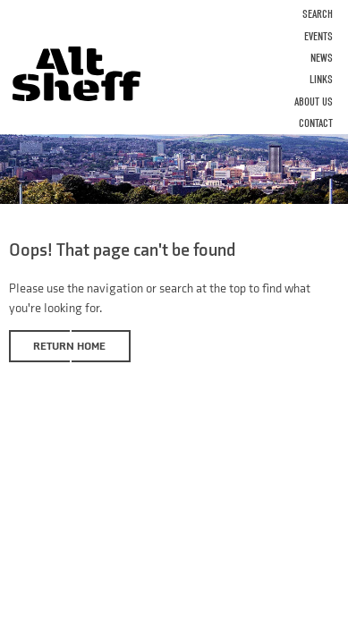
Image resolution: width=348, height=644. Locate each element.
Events (318, 36)
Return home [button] (69, 346)
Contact (316, 123)
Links (321, 79)
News (322, 58)
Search (318, 14)
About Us (314, 102)
